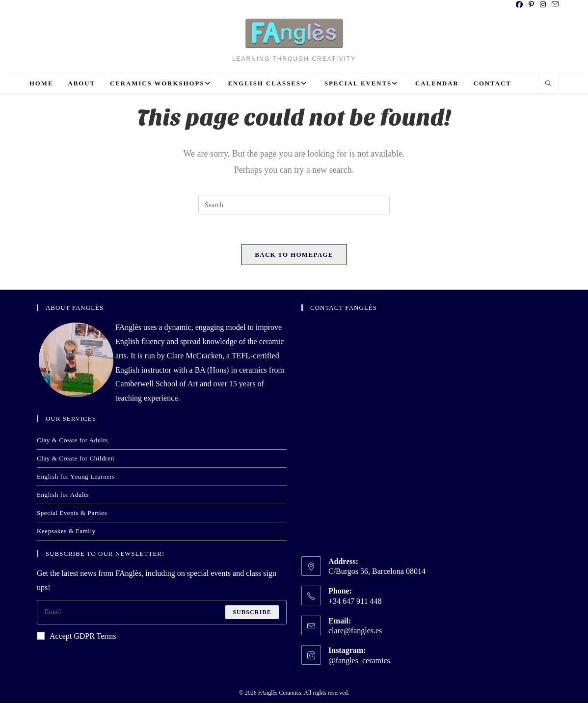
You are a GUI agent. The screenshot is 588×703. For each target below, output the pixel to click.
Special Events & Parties (72, 513)
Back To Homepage (294, 255)
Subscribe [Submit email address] (252, 612)
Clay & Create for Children (76, 458)
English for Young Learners (76, 476)
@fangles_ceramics (359, 661)
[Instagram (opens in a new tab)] (543, 5)
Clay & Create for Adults (72, 440)
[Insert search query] (294, 205)
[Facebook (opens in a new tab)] (519, 5)
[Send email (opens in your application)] (554, 5)
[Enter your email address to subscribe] (162, 612)
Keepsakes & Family (66, 531)
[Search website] (548, 84)
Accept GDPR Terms (76, 636)
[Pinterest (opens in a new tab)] (531, 5)
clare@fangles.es (355, 631)
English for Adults (63, 495)
